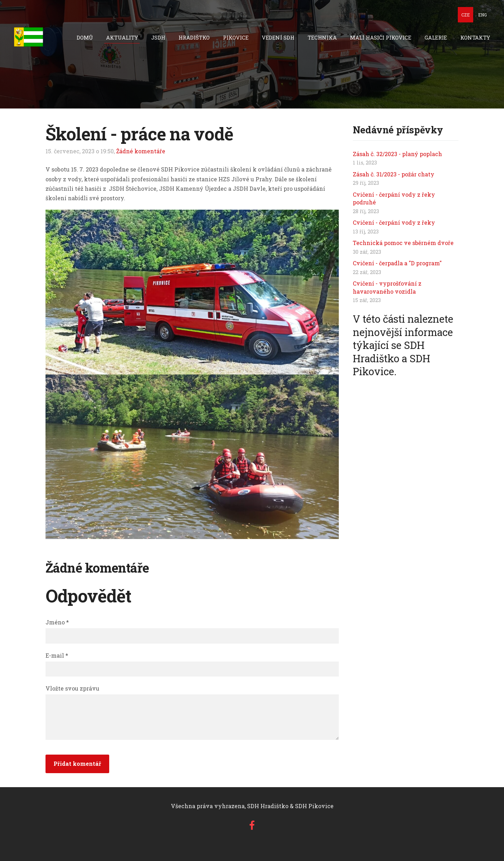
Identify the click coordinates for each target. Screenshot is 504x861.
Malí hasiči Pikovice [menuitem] (381, 37)
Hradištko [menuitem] (194, 37)
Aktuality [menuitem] (122, 37)
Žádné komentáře (141, 151)
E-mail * (57, 655)
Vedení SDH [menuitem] (278, 37)
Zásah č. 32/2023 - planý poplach (397, 154)
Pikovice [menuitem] (236, 37)
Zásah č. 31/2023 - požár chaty (394, 174)
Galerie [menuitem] (436, 37)
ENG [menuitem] (482, 15)
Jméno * (57, 622)
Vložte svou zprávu (72, 688)
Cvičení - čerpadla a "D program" (397, 263)
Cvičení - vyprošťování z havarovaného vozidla (387, 287)
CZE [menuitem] (465, 15)
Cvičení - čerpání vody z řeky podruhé (394, 198)
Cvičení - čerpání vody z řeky (394, 222)
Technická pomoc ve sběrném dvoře (403, 243)
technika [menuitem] (322, 37)
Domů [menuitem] (85, 37)
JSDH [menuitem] (158, 37)
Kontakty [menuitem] (475, 37)
